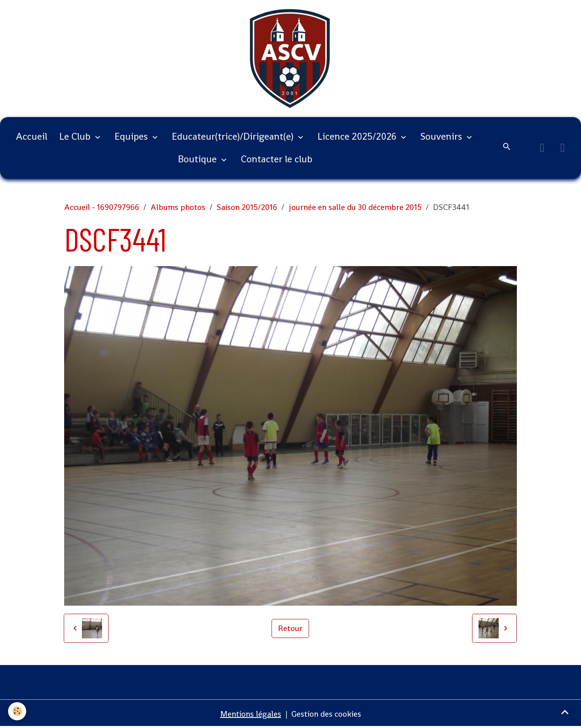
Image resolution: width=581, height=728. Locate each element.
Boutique (199, 159)
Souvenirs (442, 136)
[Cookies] (17, 711)
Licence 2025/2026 (358, 136)
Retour (290, 628)
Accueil (31, 136)
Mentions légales (251, 714)
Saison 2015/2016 (247, 207)
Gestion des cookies (326, 714)
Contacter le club (277, 159)
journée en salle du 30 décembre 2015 (355, 207)
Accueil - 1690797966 (102, 207)
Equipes (132, 136)
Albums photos (178, 207)
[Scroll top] (565, 712)
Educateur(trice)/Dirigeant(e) (234, 136)
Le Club (76, 136)
